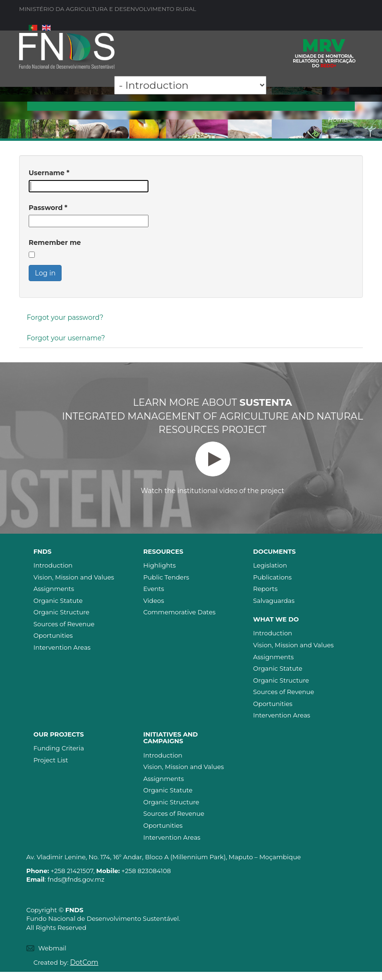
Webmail (52, 948)
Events (154, 589)
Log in (45, 273)
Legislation (270, 565)
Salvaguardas (274, 601)
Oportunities (53, 635)
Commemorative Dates (179, 612)
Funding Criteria (59, 748)
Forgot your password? (65, 317)
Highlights (159, 565)
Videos (154, 601)
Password (48, 208)
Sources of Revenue (64, 624)
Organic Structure (61, 612)
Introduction (53, 565)
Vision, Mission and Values (74, 577)
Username (49, 173)
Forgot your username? (66, 338)
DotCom (84, 962)
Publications (272, 577)
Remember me (55, 242)
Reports (265, 589)
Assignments (54, 589)
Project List (51, 760)
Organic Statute (58, 601)
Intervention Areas (62, 647)
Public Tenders (166, 577)
